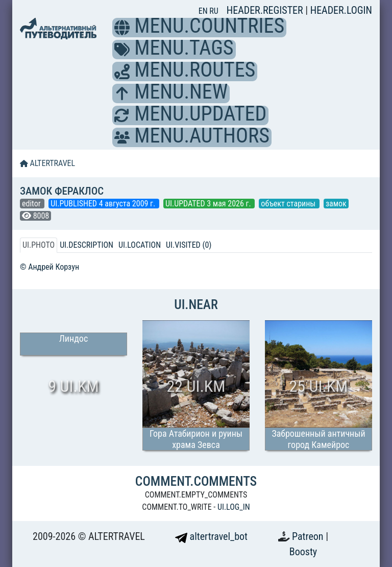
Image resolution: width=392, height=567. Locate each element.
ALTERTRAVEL (47, 163)
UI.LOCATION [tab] (140, 245)
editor (32, 204)
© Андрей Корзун (50, 267)
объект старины (289, 204)
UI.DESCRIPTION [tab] (87, 245)
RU (214, 11)
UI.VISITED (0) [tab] (189, 245)
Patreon (309, 536)
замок (336, 204)
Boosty (303, 552)
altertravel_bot (211, 536)
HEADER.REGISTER (266, 10)
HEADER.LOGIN (341, 10)
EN (204, 11)
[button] (122, 28)
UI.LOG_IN (234, 507)
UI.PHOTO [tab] (39, 245)
